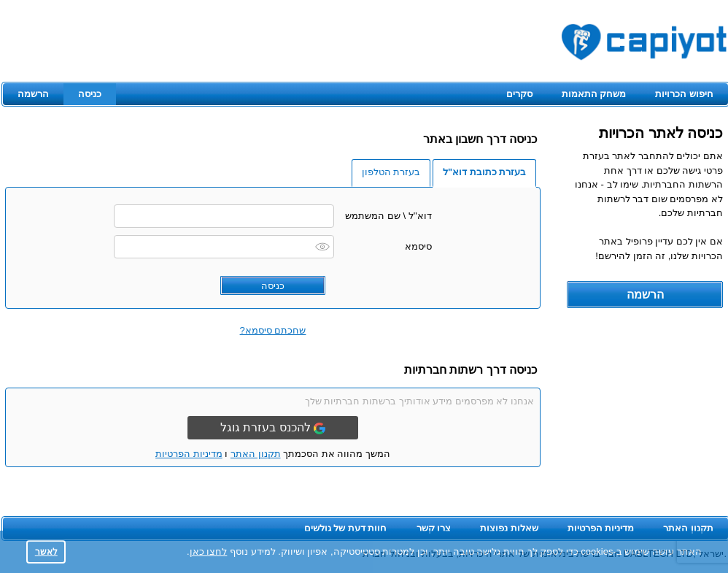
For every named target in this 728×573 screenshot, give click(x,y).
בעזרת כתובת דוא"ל (484, 172)
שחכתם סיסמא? (273, 330)
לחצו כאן (209, 551)
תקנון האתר (256, 454)
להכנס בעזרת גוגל (273, 428)
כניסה (90, 94)
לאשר (46, 551)
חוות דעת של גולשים (346, 528)
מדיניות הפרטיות (189, 454)
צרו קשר (434, 528)
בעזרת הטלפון (391, 172)
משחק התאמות (594, 94)
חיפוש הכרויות (684, 94)
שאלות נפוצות (509, 528)
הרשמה (33, 94)
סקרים (519, 94)
